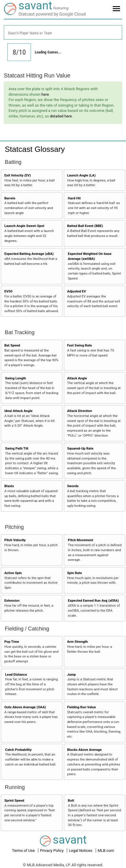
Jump (72, 674)
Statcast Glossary (35, 149)
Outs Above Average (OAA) (25, 707)
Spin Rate (74, 573)
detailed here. (61, 116)
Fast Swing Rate (79, 345)
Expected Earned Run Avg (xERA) (93, 600)
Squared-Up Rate (80, 448)
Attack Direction (80, 411)
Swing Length (15, 378)
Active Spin (13, 573)
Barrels (10, 198)
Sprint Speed (14, 800)
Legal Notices (81, 851)
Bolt (71, 800)
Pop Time (12, 642)
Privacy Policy (52, 851)
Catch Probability (18, 750)
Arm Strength (78, 642)
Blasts (9, 486)
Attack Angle (77, 378)
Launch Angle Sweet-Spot (24, 226)
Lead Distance (16, 674)
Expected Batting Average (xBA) (29, 254)
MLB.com (106, 851)
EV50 (9, 291)
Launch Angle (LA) (81, 175)
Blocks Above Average (84, 750)
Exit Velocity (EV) (18, 175)
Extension (12, 600)
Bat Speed (12, 345)
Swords (73, 486)
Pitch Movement (81, 540)
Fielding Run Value (82, 707)
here (45, 94)
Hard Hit (74, 198)
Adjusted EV (77, 291)
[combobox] (63, 32)
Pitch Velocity (15, 540)
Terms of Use (24, 851)
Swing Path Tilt (17, 448)
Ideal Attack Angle (19, 411)
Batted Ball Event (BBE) (85, 226)
